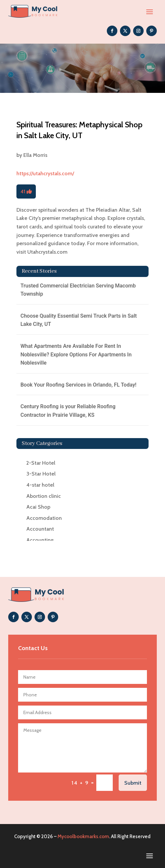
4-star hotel (40, 485)
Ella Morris (35, 155)
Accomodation (44, 518)
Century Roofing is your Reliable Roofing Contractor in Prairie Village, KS (68, 411)
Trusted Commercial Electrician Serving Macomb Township (78, 290)
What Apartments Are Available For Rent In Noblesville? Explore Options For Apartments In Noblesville (76, 354)
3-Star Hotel (41, 474)
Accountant (40, 529)
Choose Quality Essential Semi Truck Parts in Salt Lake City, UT (79, 320)
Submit (133, 783)
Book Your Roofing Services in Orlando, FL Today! (78, 385)
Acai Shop (38, 507)
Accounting (40, 540)
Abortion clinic (44, 496)
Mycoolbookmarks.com (83, 836)
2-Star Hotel (41, 463)
